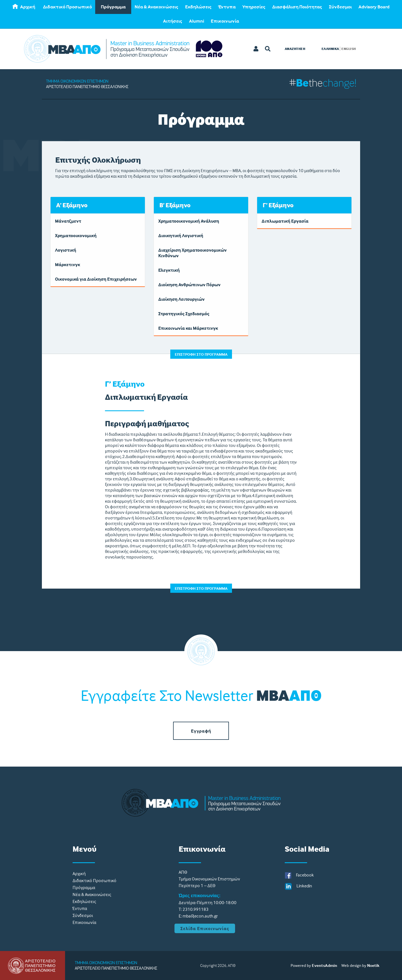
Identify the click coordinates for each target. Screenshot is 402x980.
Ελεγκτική (169, 270)
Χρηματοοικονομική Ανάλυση (189, 221)
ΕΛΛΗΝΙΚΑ (330, 49)
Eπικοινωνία (225, 21)
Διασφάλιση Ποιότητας (297, 7)
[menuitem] (24, 7)
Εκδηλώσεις (198, 7)
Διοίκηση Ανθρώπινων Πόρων (189, 285)
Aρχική (24, 7)
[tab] (98, 205)
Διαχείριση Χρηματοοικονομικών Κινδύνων (192, 253)
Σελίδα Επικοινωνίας (205, 928)
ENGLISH (349, 49)
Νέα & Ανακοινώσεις (156, 7)
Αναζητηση (295, 49)
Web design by (354, 965)
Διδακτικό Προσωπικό (67, 7)
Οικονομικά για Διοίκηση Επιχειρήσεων (96, 279)
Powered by (301, 965)
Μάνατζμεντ (68, 221)
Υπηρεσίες (254, 7)
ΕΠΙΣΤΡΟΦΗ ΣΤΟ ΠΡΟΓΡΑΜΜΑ (201, 354)
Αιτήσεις (173, 21)
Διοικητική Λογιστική (181, 235)
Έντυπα (227, 7)
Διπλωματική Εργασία (285, 221)
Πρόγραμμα (113, 7)
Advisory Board (374, 7)
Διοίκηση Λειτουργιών (181, 299)
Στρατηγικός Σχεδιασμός (184, 314)
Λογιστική (66, 250)
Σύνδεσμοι (340, 7)
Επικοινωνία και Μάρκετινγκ (188, 328)
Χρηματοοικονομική (76, 235)
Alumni (197, 21)
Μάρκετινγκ (68, 264)
